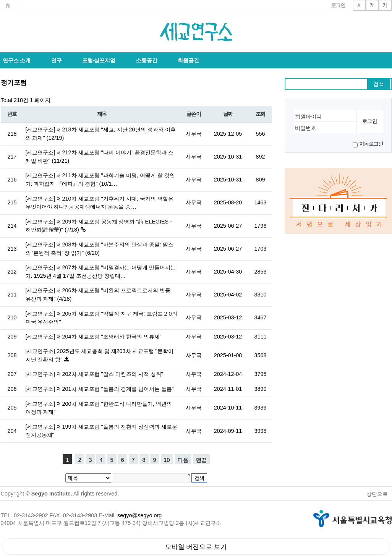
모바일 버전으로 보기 (196, 547)
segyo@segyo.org (139, 515)
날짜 (228, 114)
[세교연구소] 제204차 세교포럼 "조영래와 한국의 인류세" (94, 337)
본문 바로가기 (0, 0)
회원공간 (188, 60)
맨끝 (201, 460)
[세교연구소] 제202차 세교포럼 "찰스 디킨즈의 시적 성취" (94, 374)
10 (167, 460)
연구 (57, 60)
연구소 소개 (17, 60)
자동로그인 (371, 144)
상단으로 (377, 494)
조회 (260, 114)
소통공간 (147, 60)
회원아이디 (308, 117)
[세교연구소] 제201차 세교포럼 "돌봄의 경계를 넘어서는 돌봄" (100, 389)
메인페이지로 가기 (8, 5)
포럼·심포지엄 (99, 60)
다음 (183, 460)
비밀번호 (306, 128)
